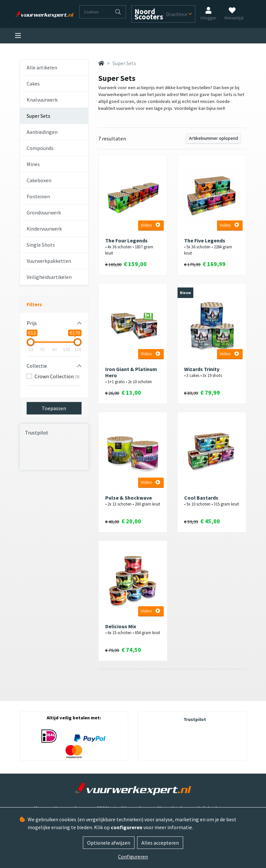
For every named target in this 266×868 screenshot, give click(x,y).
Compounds (40, 148)
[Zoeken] (95, 12)
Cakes (33, 84)
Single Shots (41, 245)
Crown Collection (57, 376)
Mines (33, 164)
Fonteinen (38, 196)
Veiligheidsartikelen (49, 277)
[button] (54, 323)
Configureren (133, 856)
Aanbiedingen (42, 132)
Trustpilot (37, 433)
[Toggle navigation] (18, 36)
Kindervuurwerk (44, 229)
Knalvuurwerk (42, 100)
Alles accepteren (160, 843)
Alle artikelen (42, 67)
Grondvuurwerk (44, 212)
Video (150, 225)
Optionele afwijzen (109, 843)
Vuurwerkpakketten (49, 261)
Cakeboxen (39, 180)
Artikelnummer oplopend (214, 138)
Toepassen (54, 408)
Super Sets (38, 116)
